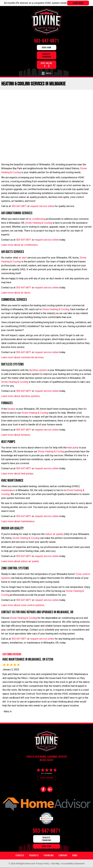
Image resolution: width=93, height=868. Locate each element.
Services (20, 856)
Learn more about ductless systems (20, 396)
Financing (49, 856)
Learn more (78, 3)
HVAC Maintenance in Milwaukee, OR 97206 (28, 659)
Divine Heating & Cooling (39, 223)
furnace (11, 409)
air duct (23, 258)
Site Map (55, 864)
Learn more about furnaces (16, 435)
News (75, 856)
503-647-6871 (19, 206)
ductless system (38, 370)
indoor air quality (54, 534)
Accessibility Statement (73, 864)
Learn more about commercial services (22, 357)
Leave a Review (46, 778)
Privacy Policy (43, 864)
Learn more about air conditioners (19, 245)
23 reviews (48, 773)
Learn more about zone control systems (23, 605)
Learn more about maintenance (18, 521)
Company (63, 856)
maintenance (8, 490)
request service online (42, 206)
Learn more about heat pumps (17, 474)
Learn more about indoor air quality (20, 561)
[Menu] (46, 73)
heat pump (73, 448)
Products (34, 856)
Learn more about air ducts (16, 293)
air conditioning (37, 219)
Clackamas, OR (54, 757)
